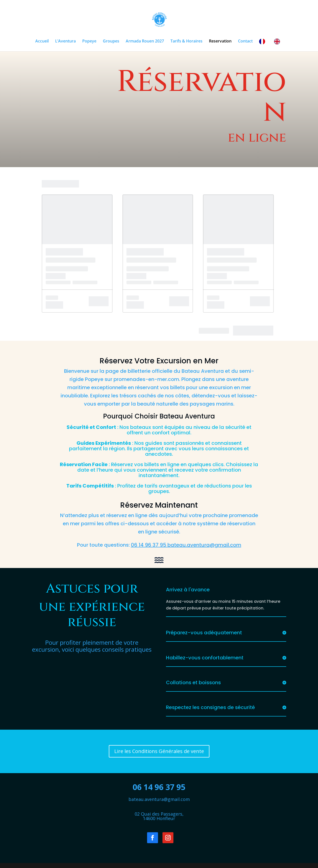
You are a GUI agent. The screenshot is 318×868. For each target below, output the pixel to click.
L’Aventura (65, 41)
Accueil (42, 41)
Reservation (220, 41)
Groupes (111, 41)
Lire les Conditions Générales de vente (159, 751)
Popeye (89, 41)
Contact (245, 41)
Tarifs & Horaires (186, 41)
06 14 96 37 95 (159, 787)
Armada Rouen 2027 (145, 41)
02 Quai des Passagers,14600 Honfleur (159, 816)
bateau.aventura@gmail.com (159, 799)
